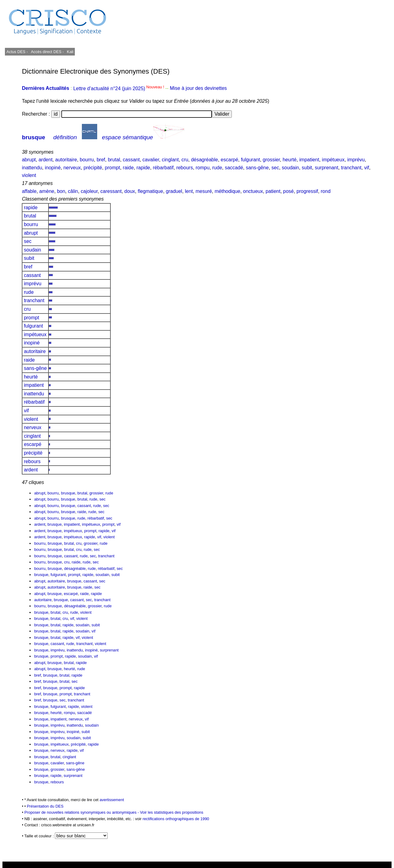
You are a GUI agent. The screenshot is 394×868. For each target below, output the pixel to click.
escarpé (230, 160)
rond (326, 191)
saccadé (234, 168)
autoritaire (66, 160)
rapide (143, 168)
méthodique (228, 191)
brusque (33, 137)
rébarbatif (163, 168)
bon (61, 191)
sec (275, 168)
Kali (70, 52)
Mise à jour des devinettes (198, 88)
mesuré (204, 191)
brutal (114, 160)
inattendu (32, 168)
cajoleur (89, 191)
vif (367, 168)
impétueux (333, 160)
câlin (73, 191)
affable (29, 191)
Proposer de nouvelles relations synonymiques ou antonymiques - (82, 812)
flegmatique (150, 191)
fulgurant (251, 160)
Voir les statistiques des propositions (172, 812)
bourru (87, 160)
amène (47, 191)
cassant (131, 160)
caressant (111, 191)
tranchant (351, 168)
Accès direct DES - (47, 52)
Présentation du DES (45, 806)
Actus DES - (17, 52)
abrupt (29, 160)
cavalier (151, 160)
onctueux (253, 191)
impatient (309, 160)
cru (185, 160)
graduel (174, 191)
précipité (93, 168)
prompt (113, 168)
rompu (203, 168)
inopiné (53, 168)
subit (307, 168)
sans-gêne (257, 168)
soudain (290, 168)
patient (273, 191)
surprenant (327, 168)
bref (101, 160)
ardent (46, 160)
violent (29, 175)
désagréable (205, 160)
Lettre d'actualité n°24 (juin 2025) (119, 88)
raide (128, 168)
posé (288, 191)
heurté (290, 160)
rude (217, 168)
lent (189, 191)
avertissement (112, 800)
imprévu (356, 160)
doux (130, 191)
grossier (271, 160)
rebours (185, 168)
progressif (307, 191)
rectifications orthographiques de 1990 (176, 819)
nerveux (72, 168)
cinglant (170, 160)
